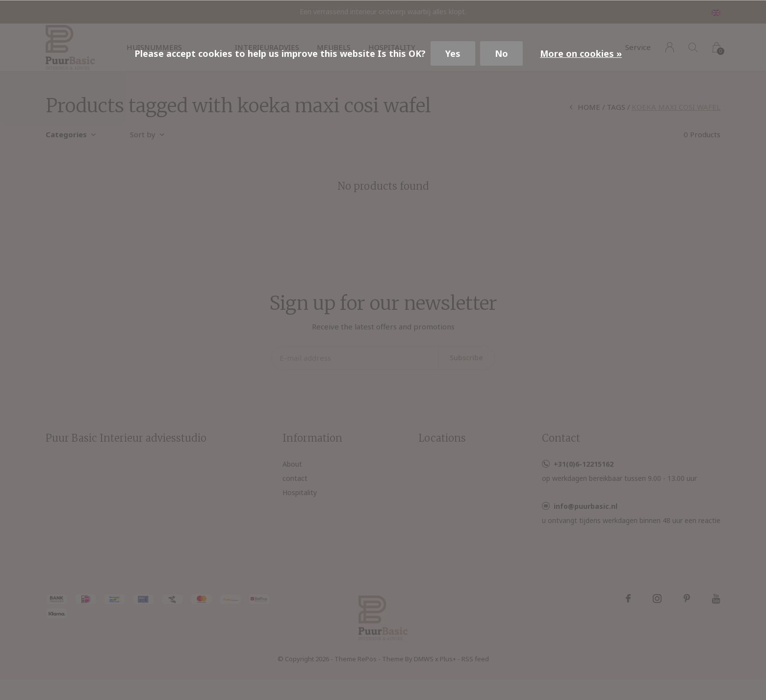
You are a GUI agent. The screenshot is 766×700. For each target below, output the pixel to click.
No (501, 53)
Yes (453, 53)
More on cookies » (581, 53)
